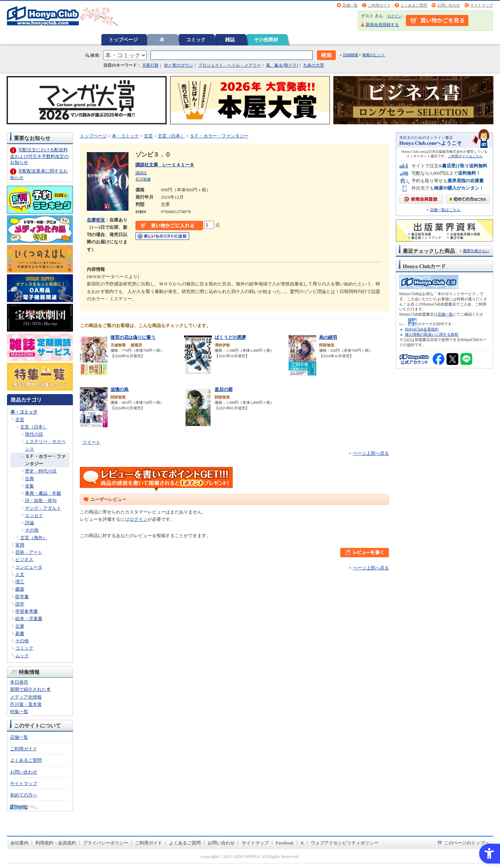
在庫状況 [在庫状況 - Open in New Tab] (96, 220)
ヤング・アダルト (43, 508)
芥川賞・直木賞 (26, 704)
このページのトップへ (467, 843)
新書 (20, 633)
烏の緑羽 (328, 337)
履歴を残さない (476, 251)
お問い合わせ (449, 5)
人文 (20, 574)
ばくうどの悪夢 (230, 337)
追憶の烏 (119, 389)
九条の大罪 (314, 65)
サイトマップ (482, 5)
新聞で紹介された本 (30, 689)
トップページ (123, 40)
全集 (30, 486)
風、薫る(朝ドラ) (282, 65)
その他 (32, 530)
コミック (196, 40)
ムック (22, 656)
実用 (20, 545)
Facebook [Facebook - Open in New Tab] (285, 843)
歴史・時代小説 (41, 471)
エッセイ (34, 515)
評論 (30, 523)
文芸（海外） (34, 538)
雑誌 (230, 40)
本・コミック (24, 412)
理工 (20, 582)
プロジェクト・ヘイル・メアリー (230, 65)
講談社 (141, 173)
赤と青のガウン (178, 65)
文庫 (20, 626)
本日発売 (19, 682)
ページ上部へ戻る (371, 453)
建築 (20, 589)
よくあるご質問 (414, 5)
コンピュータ (29, 567)
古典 (30, 479)
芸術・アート (29, 552)
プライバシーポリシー (106, 843)
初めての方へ (24, 795)
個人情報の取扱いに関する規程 (432, 334)
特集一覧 (19, 712)
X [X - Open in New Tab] (302, 843)
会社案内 (19, 843)
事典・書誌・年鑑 (43, 493)
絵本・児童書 (29, 619)
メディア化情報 (26, 697)
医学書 (22, 597)
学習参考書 (27, 611)
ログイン (394, 16)
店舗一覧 (350, 5)
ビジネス (24, 560)
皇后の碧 (224, 389)
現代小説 (34, 434)
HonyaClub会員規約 (422, 329)
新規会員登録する (382, 25)
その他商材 (266, 40)
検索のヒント (374, 55)
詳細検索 (351, 55)
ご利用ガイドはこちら (465, 156)
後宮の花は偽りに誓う (133, 337)
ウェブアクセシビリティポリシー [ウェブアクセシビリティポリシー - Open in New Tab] (345, 843)
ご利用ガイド (379, 5)
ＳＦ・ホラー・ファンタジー (219, 136)
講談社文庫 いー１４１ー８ (165, 165)
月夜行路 (150, 65)
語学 (20, 604)
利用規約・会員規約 (56, 843)
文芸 (20, 420)
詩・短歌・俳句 (41, 500)
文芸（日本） (34, 427)
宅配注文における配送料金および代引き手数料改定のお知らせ (39, 156)
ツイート (91, 442)
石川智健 (143, 179)
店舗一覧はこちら (445, 210)
